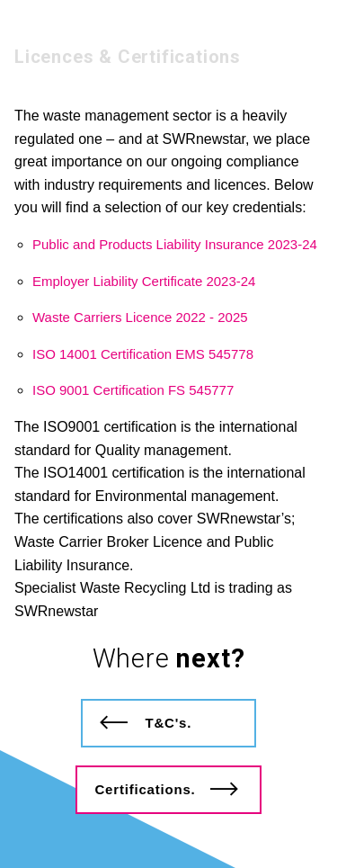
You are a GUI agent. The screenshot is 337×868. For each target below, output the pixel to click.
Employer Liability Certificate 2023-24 (144, 281)
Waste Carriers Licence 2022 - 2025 (140, 317)
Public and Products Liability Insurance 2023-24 (175, 244)
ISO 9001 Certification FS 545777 (133, 390)
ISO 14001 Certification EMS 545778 (143, 354)
